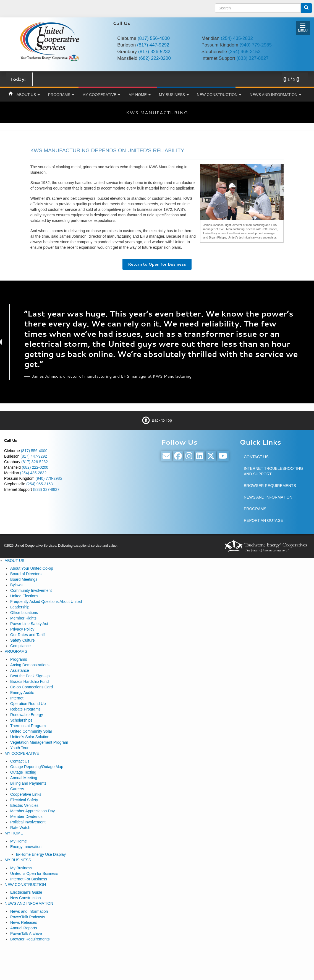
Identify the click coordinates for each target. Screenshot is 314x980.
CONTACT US (256, 457)
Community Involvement (31, 590)
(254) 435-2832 (237, 38)
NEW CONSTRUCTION (219, 95)
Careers (17, 789)
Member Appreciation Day (32, 811)
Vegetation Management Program (39, 742)
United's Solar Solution (30, 737)
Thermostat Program (28, 726)
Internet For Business (29, 879)
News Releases (24, 922)
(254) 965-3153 (244, 52)
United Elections (24, 596)
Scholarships (21, 720)
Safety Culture (23, 640)
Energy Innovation (26, 847)
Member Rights (23, 618)
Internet (17, 698)
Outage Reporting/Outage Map (37, 767)
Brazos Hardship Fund (29, 681)
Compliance (20, 646)
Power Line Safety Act (29, 624)
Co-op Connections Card (32, 687)
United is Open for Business (34, 873)
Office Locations (24, 613)
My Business (21, 868)
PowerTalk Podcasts (28, 917)
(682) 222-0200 (155, 58)
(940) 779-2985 (256, 45)
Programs (19, 659)
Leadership (20, 607)
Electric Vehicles (24, 805)
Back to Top (162, 420)
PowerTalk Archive (26, 934)
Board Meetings (24, 579)
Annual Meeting (24, 778)
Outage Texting (23, 772)
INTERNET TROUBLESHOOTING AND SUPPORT (273, 471)
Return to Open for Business (157, 264)
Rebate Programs (25, 709)
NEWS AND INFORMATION (275, 95)
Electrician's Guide (26, 892)
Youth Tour (19, 748)
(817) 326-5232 (154, 52)
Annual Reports (24, 928)
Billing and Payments (28, 783)
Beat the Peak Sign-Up (30, 676)
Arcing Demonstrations (30, 665)
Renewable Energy (27, 715)
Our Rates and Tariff (28, 635)
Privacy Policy (22, 629)
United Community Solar (31, 731)
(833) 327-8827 (252, 58)
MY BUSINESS (174, 95)
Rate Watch (20, 828)
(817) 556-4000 (154, 38)
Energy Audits (22, 693)
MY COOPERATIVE (101, 95)
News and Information (29, 911)
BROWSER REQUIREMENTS (270, 486)
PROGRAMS (61, 95)
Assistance (20, 670)
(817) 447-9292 (153, 45)
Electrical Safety (24, 800)
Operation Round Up (28, 704)
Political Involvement (28, 822)
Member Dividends (26, 816)
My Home (19, 841)
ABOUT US (28, 95)
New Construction (26, 898)
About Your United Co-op (32, 568)
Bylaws (16, 585)
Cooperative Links (26, 794)
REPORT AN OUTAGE (263, 520)
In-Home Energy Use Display (41, 854)
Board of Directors (26, 574)
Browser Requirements (30, 939)
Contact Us (20, 761)
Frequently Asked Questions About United (46, 602)
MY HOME (140, 95)
